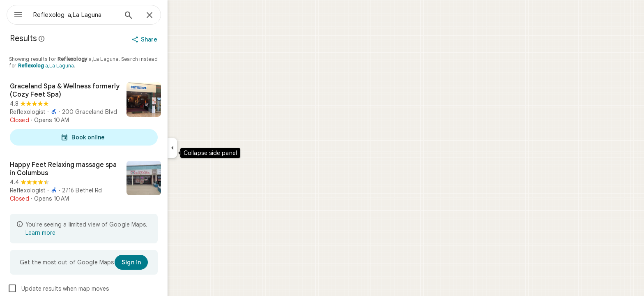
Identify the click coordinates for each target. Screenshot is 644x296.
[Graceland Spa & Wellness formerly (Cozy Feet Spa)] (113, 115)
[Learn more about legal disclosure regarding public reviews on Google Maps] (71, 39)
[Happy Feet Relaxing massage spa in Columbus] (113, 193)
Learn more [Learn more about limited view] (70, 233)
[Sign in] (161, 262)
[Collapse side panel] (202, 148)
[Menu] (15, 14)
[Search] (158, 16)
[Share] (175, 39)
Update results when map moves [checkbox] (88, 289)
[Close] (179, 16)
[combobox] (97, 15)
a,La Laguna (76, 66)
